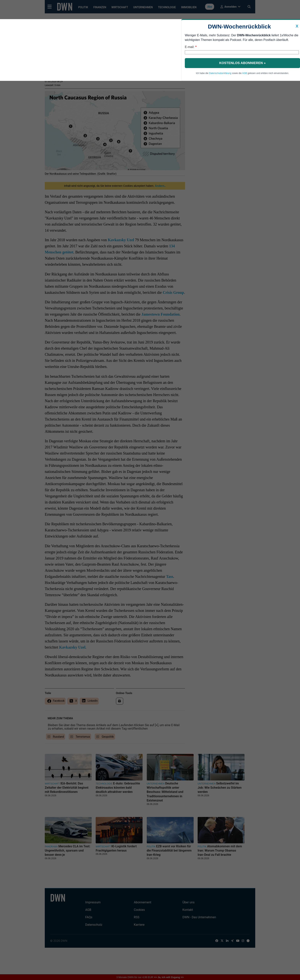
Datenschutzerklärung (220, 73)
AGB (244, 73)
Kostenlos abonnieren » (243, 63)
